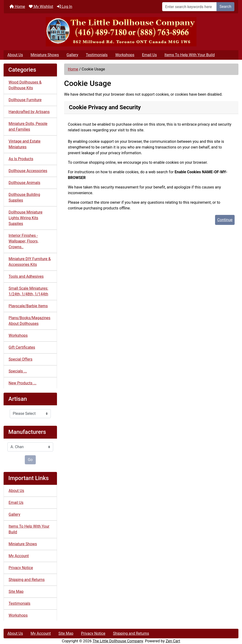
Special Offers (21, 359)
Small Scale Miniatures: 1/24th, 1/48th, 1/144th (28, 291)
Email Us (149, 55)
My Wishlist (41, 7)
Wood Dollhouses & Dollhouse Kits (25, 85)
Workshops (125, 55)
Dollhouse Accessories (28, 171)
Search (225, 7)
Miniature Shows (45, 55)
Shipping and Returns (27, 580)
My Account (19, 556)
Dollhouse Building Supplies (24, 197)
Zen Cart (173, 641)
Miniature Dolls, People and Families (28, 126)
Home (17, 7)
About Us (15, 55)
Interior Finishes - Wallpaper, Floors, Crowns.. (23, 241)
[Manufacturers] (30, 447)
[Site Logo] (121, 32)
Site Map (16, 592)
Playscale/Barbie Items (28, 306)
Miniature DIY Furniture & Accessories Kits (30, 262)
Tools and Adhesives (26, 276)
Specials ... (18, 371)
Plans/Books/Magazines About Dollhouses (29, 321)
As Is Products (21, 159)
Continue (225, 220)
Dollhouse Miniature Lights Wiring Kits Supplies (26, 218)
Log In (65, 7)
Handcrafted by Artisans (29, 112)
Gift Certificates (22, 347)
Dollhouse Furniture (25, 100)
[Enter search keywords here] (189, 7)
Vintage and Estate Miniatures (25, 144)
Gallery (72, 55)
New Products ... (23, 383)
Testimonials (97, 55)
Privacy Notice (21, 568)
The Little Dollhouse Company (118, 641)
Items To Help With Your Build (190, 55)
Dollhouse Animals (24, 183)
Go (30, 460)
